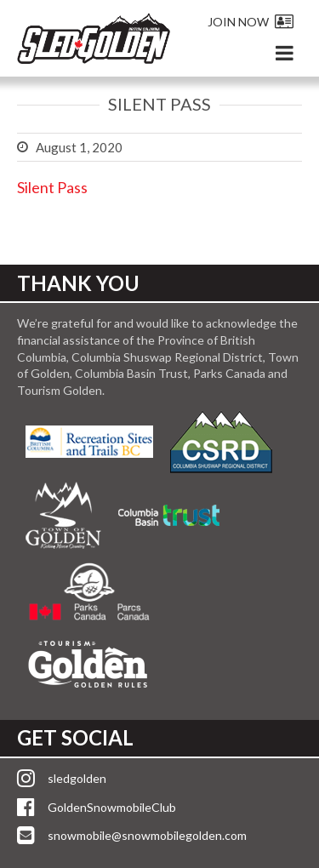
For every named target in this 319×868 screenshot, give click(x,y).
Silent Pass (52, 187)
